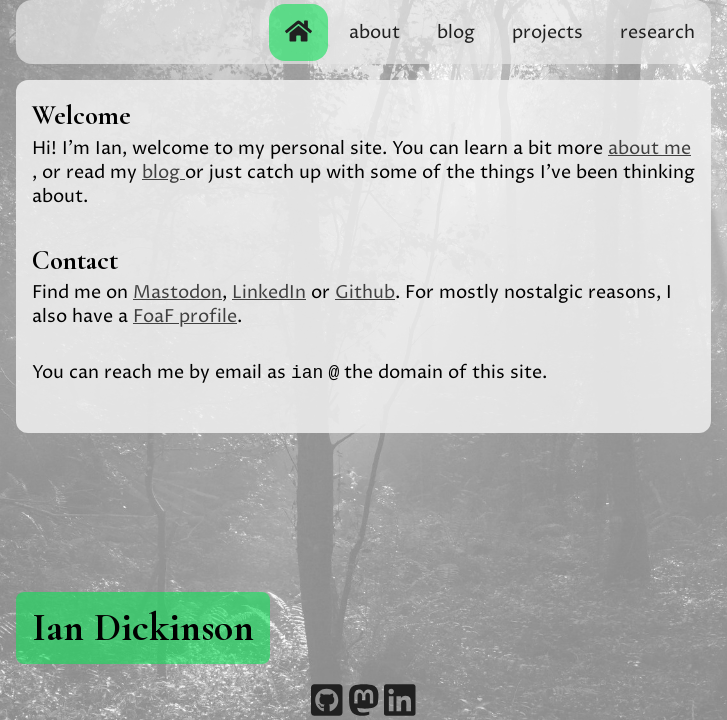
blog (456, 32)
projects (547, 32)
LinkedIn (269, 292)
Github (365, 292)
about (374, 32)
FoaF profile (185, 316)
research (657, 32)
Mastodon (177, 292)
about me (649, 148)
